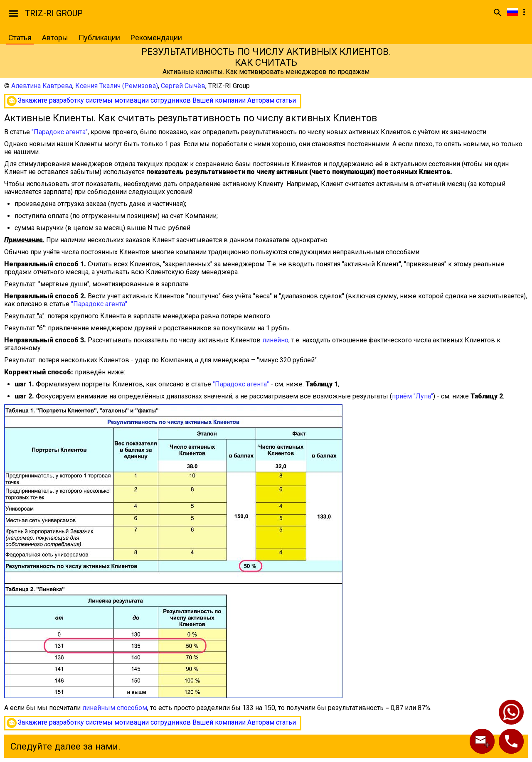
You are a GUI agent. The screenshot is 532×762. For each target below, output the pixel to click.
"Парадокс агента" (60, 132)
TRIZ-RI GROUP (54, 13)
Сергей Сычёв (183, 86)
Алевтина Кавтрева (42, 86)
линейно (275, 340)
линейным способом (115, 708)
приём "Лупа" (413, 396)
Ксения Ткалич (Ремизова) (117, 86)
